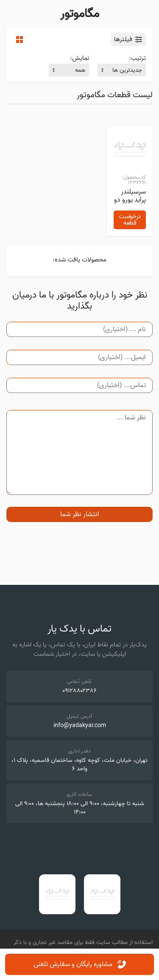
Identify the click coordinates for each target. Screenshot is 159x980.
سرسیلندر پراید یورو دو (130, 196)
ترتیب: (137, 58)
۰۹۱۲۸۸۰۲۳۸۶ (79, 691)
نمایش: (79, 58)
